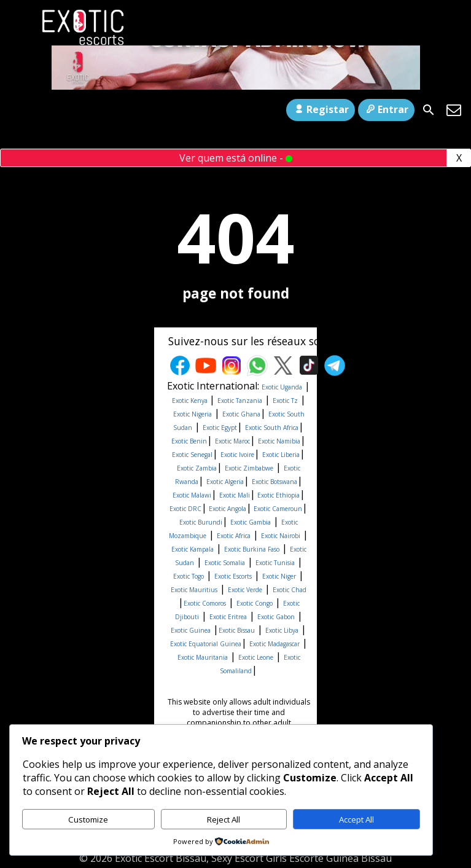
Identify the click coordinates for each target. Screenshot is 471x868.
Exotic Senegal (192, 455)
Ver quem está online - (236, 158)
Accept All (356, 819)
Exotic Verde (245, 590)
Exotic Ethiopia (278, 495)
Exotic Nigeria (193, 414)
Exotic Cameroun (277, 509)
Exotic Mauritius (194, 590)
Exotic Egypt (220, 428)
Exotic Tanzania (240, 401)
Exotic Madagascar (274, 644)
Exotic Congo (255, 603)
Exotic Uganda (282, 387)
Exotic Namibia (279, 441)
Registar (320, 109)
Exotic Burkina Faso (252, 549)
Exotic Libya (282, 630)
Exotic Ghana (241, 414)
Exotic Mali (235, 495)
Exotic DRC (185, 509)
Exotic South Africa (272, 428)
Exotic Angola (227, 509)
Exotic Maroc (232, 441)
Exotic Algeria (225, 482)
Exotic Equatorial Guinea (206, 644)
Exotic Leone (256, 657)
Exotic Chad (290, 590)
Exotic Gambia (251, 522)
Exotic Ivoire (237, 455)
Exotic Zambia (197, 468)
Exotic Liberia (281, 455)
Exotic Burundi (201, 522)
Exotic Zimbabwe (249, 468)
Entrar (386, 109)
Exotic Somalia (225, 563)
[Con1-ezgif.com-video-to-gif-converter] (236, 86)
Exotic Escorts (233, 576)
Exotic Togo (189, 576)
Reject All (224, 819)
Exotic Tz (285, 401)
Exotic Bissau (237, 630)
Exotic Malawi (192, 495)
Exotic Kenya (191, 401)
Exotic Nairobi (281, 536)
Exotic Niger (279, 576)
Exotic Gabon (276, 617)
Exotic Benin (189, 441)
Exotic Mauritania (203, 657)
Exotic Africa (234, 536)
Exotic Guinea (191, 630)
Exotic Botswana (274, 482)
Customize (88, 819)
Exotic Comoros (205, 603)
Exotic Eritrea (228, 617)
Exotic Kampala (193, 549)
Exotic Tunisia (275, 563)
